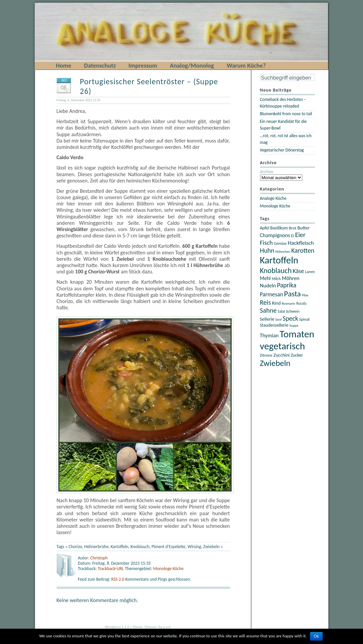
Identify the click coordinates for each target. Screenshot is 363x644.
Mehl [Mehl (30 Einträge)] (265, 278)
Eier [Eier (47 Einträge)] (300, 235)
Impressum (143, 65)
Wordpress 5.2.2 (117, 627)
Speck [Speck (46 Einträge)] (290, 318)
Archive (267, 172)
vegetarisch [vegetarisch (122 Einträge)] (282, 346)
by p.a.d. (165, 627)
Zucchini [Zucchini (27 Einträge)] (281, 355)
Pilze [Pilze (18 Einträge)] (305, 295)
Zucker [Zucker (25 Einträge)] (297, 355)
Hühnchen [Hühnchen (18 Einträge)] (283, 252)
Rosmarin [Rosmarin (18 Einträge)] (288, 304)
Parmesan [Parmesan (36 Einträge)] (272, 294)
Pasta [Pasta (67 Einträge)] (292, 294)
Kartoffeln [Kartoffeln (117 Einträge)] (279, 260)
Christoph (99, 558)
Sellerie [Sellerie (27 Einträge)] (267, 319)
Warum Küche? (246, 65)
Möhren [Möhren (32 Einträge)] (290, 278)
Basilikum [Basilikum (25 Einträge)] (279, 228)
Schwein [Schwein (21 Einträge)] (293, 311)
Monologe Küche (168, 569)
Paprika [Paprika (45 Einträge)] (287, 285)
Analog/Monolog (192, 65)
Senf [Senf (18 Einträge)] (278, 320)
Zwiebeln (211, 547)
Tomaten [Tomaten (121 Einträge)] (297, 334)
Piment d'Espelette (168, 547)
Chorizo (75, 547)
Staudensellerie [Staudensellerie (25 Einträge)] (274, 325)
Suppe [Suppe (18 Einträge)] (294, 325)
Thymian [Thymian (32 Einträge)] (269, 335)
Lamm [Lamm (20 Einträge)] (310, 272)
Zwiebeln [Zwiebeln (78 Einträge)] (275, 363)
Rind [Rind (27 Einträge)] (276, 303)
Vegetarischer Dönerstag (282, 150)
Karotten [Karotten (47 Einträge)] (303, 250)
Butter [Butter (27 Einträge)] (303, 228)
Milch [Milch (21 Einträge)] (276, 279)
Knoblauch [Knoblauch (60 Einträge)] (276, 271)
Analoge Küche (273, 198)
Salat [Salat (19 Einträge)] (281, 311)
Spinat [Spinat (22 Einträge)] (304, 319)
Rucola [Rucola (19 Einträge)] (301, 303)
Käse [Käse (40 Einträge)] (298, 271)
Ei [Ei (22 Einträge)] (292, 236)
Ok (316, 636)
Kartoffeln (119, 547)
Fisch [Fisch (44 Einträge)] (266, 243)
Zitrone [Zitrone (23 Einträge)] (266, 355)
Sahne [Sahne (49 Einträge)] (268, 310)
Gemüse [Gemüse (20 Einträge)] (280, 243)
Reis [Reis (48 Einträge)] (265, 302)
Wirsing (194, 547)
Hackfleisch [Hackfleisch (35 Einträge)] (301, 243)
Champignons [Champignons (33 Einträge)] (275, 235)
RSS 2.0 (118, 579)
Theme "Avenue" (145, 627)
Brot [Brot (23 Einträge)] (293, 228)
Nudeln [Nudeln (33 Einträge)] (268, 285)
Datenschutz (100, 65)
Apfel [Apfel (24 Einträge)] (265, 228)
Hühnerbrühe (96, 547)
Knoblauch (140, 547)
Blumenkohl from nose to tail (286, 114)
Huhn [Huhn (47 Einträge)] (267, 250)
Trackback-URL (111, 569)
